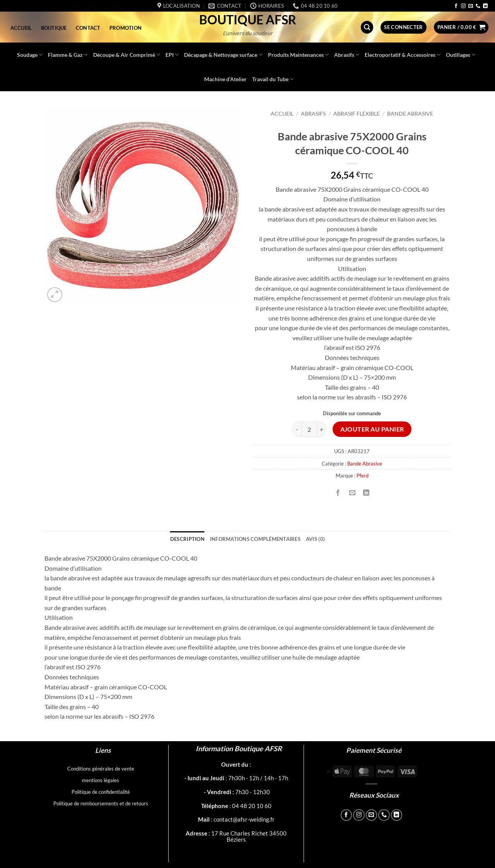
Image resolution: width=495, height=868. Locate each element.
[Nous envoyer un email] (471, 6)
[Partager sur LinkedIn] (366, 493)
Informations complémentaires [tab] (255, 539)
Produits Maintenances (298, 55)
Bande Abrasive (410, 114)
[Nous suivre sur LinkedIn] (485, 6)
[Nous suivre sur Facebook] (456, 6)
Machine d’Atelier (225, 79)
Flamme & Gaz (68, 55)
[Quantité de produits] (309, 429)
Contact (88, 28)
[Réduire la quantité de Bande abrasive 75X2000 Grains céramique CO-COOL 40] (297, 429)
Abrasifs (347, 55)
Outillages (461, 55)
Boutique (54, 28)
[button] (367, 27)
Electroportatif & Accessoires (403, 55)
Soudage (30, 55)
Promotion (125, 28)
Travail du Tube (273, 79)
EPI (172, 55)
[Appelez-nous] (478, 6)
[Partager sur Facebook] (338, 493)
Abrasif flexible (357, 114)
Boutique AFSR (248, 20)
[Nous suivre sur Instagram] (463, 6)
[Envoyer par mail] (352, 493)
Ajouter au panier (372, 429)
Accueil (21, 28)
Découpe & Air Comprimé (127, 55)
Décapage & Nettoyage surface (223, 55)
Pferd (363, 476)
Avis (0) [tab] (315, 539)
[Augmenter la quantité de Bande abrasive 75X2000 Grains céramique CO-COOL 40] (322, 429)
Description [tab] (187, 539)
